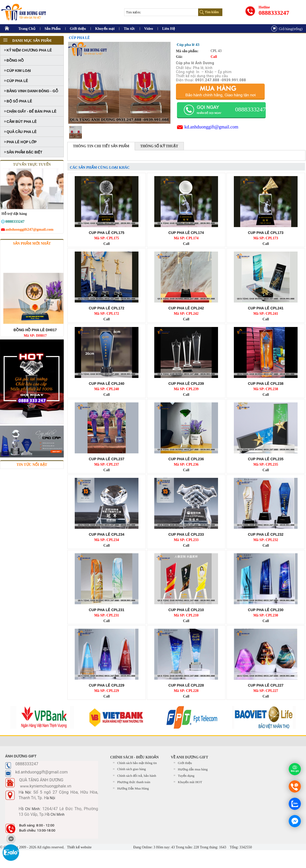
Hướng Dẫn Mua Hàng (133, 788)
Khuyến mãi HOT (190, 782)
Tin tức (129, 29)
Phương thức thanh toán (134, 782)
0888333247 (274, 13)
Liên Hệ (169, 29)
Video (149, 29)
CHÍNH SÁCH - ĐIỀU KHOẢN (134, 757)
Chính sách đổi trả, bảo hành (137, 776)
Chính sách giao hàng (132, 769)
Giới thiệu (78, 29)
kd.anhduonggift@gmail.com (211, 127)
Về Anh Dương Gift (189, 757)
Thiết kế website (79, 847)
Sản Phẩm (53, 29)
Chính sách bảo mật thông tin (137, 763)
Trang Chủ (27, 29)
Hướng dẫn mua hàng (193, 769)
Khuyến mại (105, 29)
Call (107, 244)
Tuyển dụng (186, 776)
